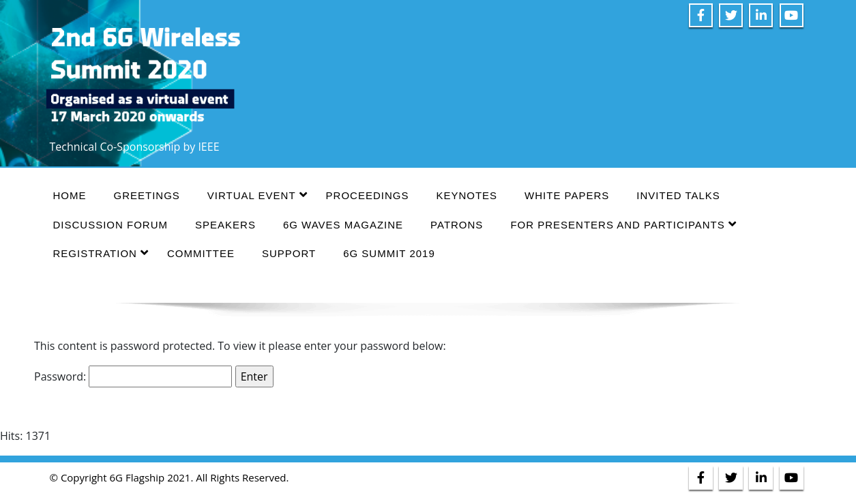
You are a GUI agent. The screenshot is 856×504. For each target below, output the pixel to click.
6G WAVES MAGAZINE (343, 225)
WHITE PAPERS (567, 195)
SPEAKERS (225, 225)
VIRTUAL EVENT (257, 195)
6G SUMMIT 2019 (389, 253)
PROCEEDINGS (368, 195)
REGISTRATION (101, 253)
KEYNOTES (467, 195)
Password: (133, 376)
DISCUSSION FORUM (111, 225)
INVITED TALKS (678, 195)
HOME (70, 195)
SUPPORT (289, 253)
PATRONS (457, 225)
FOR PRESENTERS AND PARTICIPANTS (623, 224)
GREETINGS (147, 195)
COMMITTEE (201, 253)
